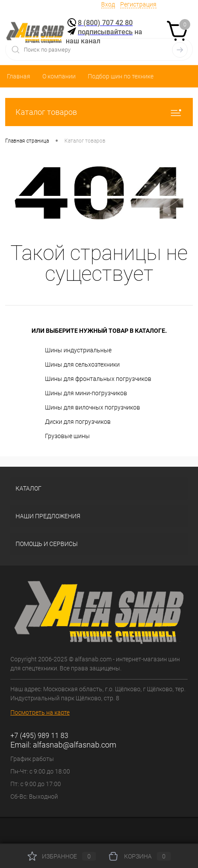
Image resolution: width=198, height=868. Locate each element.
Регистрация (138, 4)
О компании (59, 76)
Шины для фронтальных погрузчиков (98, 379)
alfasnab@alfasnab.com (75, 745)
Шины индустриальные (78, 350)
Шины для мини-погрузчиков (86, 393)
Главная (19, 76)
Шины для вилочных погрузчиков (93, 407)
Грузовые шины (67, 436)
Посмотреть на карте (40, 712)
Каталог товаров (99, 112)
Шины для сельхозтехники (82, 364)
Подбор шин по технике (121, 76)
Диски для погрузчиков (78, 422)
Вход (108, 4)
